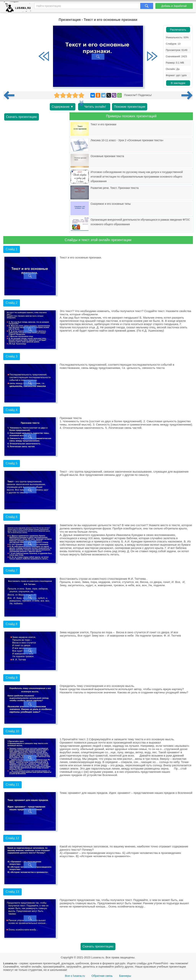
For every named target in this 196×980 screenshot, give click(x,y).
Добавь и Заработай (174, 6)
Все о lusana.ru (75, 976)
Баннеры (125, 976)
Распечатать (178, 30)
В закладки (178, 83)
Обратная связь (102, 976)
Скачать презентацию (22, 117)
